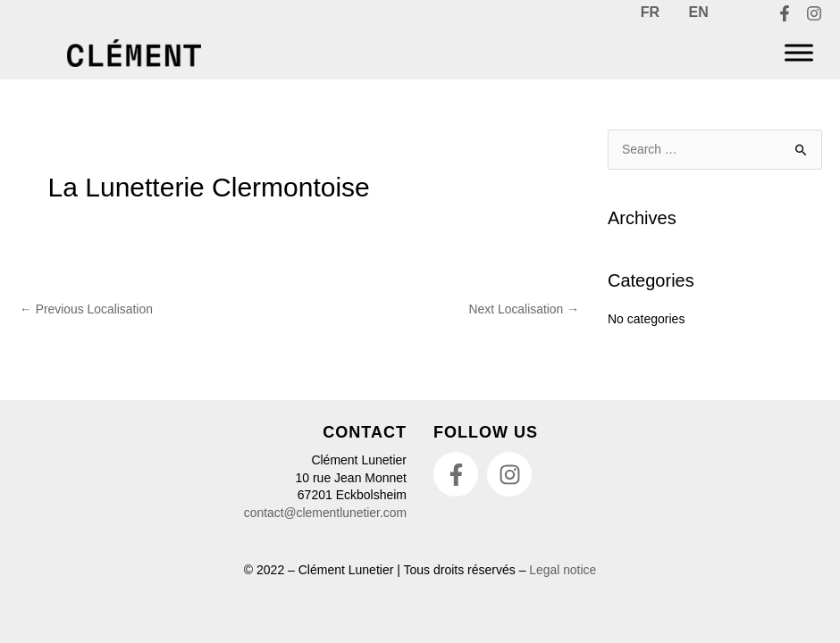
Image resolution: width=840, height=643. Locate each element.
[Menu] (799, 53)
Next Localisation (523, 309)
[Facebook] (785, 14)
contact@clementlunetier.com (324, 513)
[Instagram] (814, 14)
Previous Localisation (87, 309)
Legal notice (563, 570)
